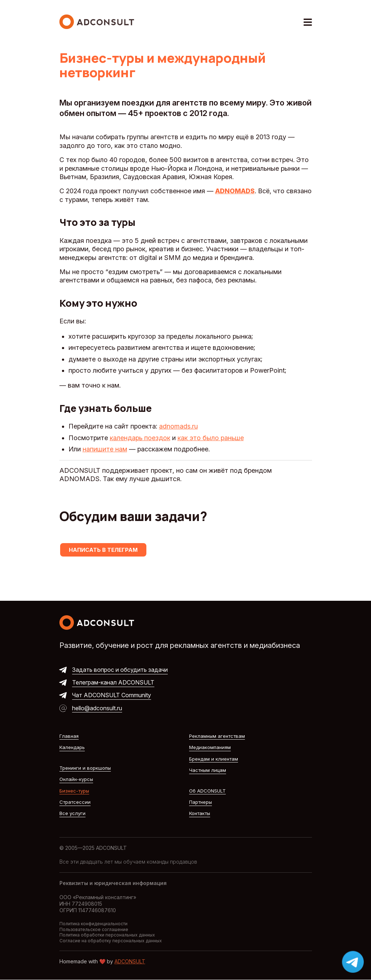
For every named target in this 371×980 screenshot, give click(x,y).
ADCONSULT (130, 961)
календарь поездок (140, 438)
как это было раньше (211, 438)
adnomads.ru (178, 426)
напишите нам (105, 449)
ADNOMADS (235, 191)
